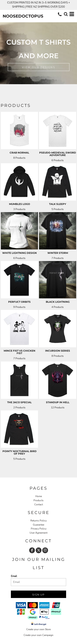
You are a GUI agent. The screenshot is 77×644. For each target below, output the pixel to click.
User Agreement (38, 533)
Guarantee (38, 525)
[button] (66, 14)
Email (14, 576)
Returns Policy (38, 521)
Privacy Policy (39, 529)
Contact (39, 505)
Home (39, 496)
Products (38, 500)
